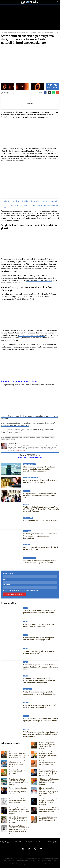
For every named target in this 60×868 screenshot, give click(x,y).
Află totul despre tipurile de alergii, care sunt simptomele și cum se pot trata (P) (19, 818)
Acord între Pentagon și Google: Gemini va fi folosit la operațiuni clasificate (49, 800)
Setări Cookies (55, 841)
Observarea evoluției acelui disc (38, 280)
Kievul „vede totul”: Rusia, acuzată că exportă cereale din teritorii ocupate (49, 808)
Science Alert (27, 299)
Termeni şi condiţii (28, 841)
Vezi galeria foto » (52, 87)
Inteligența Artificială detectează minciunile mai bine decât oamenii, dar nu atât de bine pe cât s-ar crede (41, 680)
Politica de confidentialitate (27, 591)
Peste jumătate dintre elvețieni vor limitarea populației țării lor (17, 800)
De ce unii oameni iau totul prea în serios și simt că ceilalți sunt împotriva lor (30, 206)
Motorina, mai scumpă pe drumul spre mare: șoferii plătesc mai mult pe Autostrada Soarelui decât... (39, 469)
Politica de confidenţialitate (5, 841)
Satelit (54, 437)
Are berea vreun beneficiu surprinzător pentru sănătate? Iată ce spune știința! (39, 612)
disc (20, 437)
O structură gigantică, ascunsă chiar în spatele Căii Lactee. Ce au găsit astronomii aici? (40, 667)
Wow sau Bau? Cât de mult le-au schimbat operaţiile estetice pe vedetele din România (41, 720)
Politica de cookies (18, 841)
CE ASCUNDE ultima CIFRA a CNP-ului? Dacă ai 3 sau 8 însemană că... (40, 706)
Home (3, 32)
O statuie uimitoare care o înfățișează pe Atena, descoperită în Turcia (48, 818)
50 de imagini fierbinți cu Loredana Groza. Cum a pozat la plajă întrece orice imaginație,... (41, 536)
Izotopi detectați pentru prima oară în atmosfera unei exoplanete (27, 385)
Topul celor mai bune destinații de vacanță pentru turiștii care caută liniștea (18, 781)
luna (40, 437)
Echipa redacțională (40, 841)
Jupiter (36, 437)
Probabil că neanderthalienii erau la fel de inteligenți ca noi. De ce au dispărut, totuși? (19, 755)
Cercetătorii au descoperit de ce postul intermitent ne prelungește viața (39, 639)
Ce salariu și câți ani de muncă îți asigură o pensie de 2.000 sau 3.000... (41, 481)
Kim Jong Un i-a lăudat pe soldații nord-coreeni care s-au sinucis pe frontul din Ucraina (19, 809)
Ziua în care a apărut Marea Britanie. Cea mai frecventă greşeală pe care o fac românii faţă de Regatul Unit (49, 791)
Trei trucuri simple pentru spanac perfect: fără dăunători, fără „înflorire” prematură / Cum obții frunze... (41, 509)
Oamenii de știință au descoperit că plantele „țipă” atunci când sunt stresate (48, 745)
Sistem (8, 439)
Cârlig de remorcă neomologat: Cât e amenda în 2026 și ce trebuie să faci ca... (39, 693)
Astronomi (8, 437)
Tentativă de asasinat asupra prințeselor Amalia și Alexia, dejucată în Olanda (40, 562)
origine (44, 437)
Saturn (3, 439)
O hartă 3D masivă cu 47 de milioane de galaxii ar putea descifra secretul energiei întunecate (30, 202)
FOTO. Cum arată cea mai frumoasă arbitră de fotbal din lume (41, 548)
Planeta (49, 437)
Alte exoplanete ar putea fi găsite (31, 335)
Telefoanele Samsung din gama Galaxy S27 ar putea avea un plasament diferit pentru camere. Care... (41, 734)
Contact (50, 840)
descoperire (15, 437)
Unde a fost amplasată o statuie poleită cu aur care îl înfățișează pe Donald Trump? (19, 790)
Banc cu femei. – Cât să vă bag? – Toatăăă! (40, 520)
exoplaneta (25, 437)
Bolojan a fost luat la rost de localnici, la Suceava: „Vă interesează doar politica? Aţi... (41, 495)
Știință (8, 32)
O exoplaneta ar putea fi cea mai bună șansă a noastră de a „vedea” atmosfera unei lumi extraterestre (27, 424)
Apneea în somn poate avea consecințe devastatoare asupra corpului (39, 625)
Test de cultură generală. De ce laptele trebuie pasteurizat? (39, 652)
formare (31, 437)
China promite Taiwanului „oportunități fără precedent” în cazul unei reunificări (49, 781)
